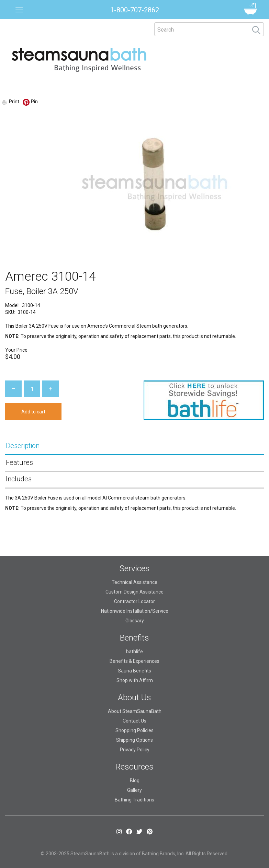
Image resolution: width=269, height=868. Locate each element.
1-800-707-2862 (135, 10)
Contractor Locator (134, 601)
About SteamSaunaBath (135, 711)
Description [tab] (23, 446)
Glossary (135, 621)
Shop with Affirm (135, 680)
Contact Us (134, 721)
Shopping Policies (134, 730)
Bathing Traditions (134, 800)
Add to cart (33, 412)
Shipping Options (134, 740)
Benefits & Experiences (134, 661)
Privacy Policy (135, 750)
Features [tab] (19, 462)
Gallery (134, 790)
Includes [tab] (19, 479)
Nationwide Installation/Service (135, 611)
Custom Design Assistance (134, 592)
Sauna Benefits (134, 671)
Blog (135, 781)
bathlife (134, 652)
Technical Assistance (134, 582)
